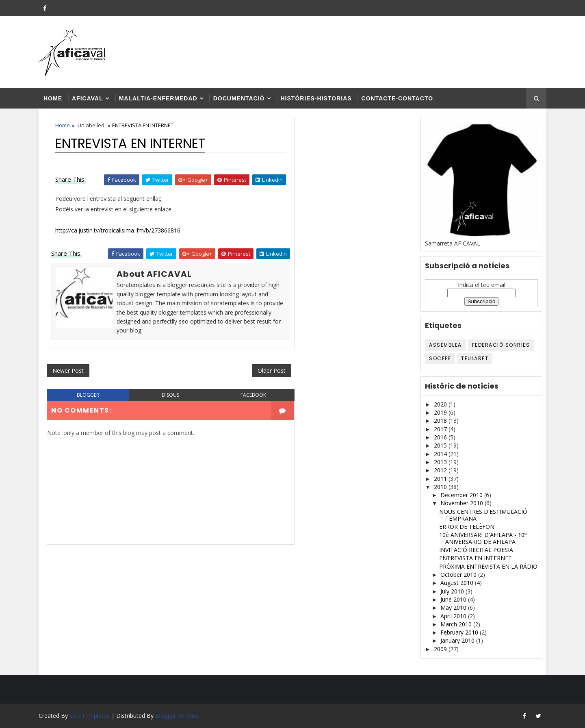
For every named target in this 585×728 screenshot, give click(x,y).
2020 (441, 404)
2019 (441, 412)
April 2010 (454, 616)
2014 (441, 454)
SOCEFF (440, 358)
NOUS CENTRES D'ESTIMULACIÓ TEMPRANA (483, 515)
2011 (441, 479)
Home (53, 98)
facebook (253, 395)
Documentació (239, 98)
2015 (441, 445)
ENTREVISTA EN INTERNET (476, 558)
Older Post (272, 371)
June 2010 (454, 599)
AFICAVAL (88, 98)
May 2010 (454, 607)
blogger (88, 395)
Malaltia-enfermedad (158, 98)
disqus (170, 395)
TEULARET (475, 358)
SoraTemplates (90, 716)
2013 (441, 462)
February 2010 (460, 632)
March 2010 (457, 624)
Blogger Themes (177, 716)
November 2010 (463, 503)
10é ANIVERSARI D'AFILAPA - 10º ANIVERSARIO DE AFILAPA (483, 538)
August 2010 (458, 583)
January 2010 (458, 640)
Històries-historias (316, 98)
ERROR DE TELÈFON (467, 527)
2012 (441, 470)
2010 (441, 487)
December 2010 (462, 495)
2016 (441, 437)
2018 (441, 421)
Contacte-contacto (397, 98)
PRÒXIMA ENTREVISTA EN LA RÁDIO (488, 566)
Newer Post (68, 371)
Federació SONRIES (501, 345)
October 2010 (459, 575)
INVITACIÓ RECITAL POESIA (476, 550)
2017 (441, 429)
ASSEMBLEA (445, 345)
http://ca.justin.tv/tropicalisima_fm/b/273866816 (118, 230)
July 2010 (453, 591)
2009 (441, 649)
